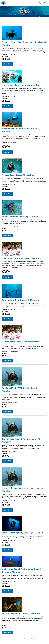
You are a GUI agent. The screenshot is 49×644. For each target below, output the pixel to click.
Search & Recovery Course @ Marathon (21, 614)
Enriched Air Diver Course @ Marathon (21, 300)
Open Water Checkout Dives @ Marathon (22, 258)
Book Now (7, 64)
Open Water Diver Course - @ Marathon (21, 85)
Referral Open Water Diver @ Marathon (21, 342)
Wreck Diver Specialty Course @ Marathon (22, 533)
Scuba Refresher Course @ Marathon (20, 217)
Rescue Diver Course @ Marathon (18, 175)
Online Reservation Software (27, 639)
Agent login (44, 639)
